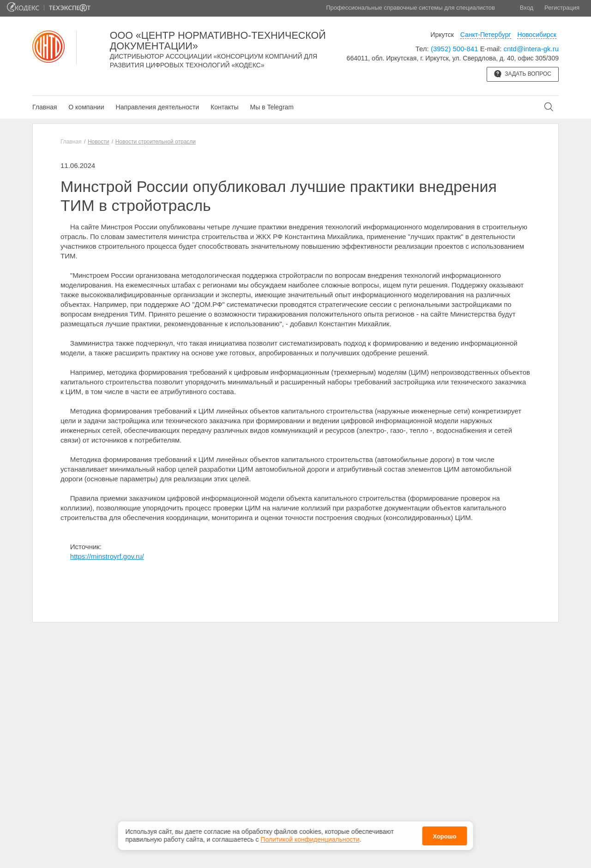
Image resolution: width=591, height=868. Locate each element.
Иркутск (442, 35)
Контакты (224, 107)
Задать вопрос (523, 74)
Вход (527, 8)
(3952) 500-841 (455, 49)
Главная (45, 107)
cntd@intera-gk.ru (531, 49)
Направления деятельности (157, 107)
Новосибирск (537, 35)
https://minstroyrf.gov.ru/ (107, 556)
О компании (86, 107)
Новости (98, 142)
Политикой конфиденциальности (310, 836)
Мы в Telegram (272, 107)
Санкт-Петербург (486, 35)
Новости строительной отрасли (156, 142)
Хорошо (444, 833)
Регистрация (562, 8)
